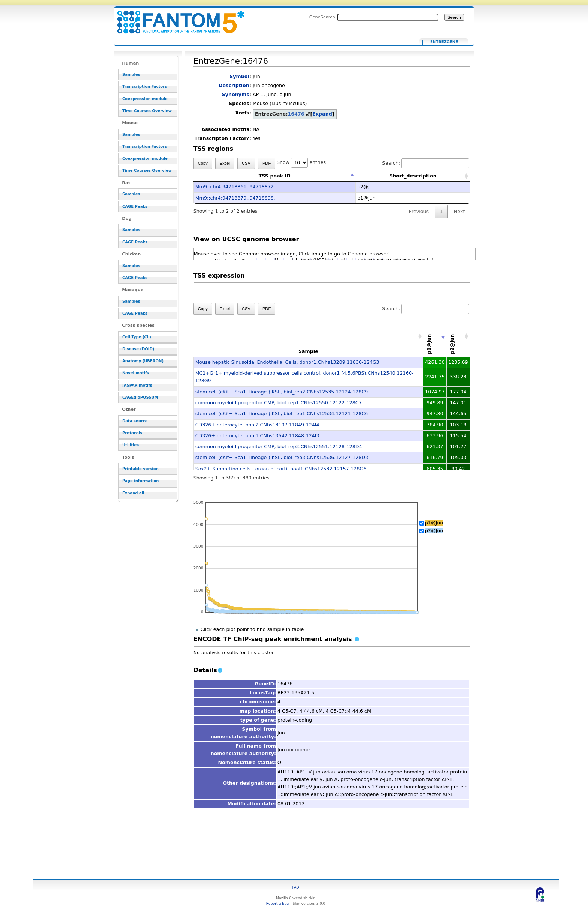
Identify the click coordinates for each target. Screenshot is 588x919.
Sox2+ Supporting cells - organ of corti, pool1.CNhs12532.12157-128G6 (281, 469)
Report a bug (277, 903)
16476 (296, 114)
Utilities (130, 445)
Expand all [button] (133, 493)
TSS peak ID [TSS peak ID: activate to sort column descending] (275, 176)
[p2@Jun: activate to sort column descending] (458, 337)
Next (459, 211)
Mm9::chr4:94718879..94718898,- (236, 198)
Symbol (239, 76)
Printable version (140, 469)
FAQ (296, 887)
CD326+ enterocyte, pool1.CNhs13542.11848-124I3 (257, 436)
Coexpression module (145, 99)
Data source (135, 421)
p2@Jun (434, 531)
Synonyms (236, 94)
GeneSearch (322, 17)
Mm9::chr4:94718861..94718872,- (236, 187)
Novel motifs (136, 373)
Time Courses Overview (147, 111)
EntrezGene (444, 42)
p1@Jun (434, 523)
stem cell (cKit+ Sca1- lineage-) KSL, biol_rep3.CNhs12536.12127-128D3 (282, 457)
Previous (419, 211)
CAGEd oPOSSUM (140, 397)
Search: (426, 163)
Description (234, 85)
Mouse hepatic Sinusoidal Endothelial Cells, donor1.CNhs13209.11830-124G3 (287, 362)
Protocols (132, 433)
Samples (131, 74)
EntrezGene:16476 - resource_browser (176, 18)
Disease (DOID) (138, 349)
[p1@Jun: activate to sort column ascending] (435, 337)
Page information (140, 481)
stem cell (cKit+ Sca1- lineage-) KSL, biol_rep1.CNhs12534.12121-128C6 (282, 414)
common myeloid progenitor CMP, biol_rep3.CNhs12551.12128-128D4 (279, 447)
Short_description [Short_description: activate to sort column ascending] (413, 176)
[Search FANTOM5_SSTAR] (388, 17)
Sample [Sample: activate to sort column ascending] (308, 351)
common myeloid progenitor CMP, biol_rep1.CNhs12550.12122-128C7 (279, 403)
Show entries (301, 162)
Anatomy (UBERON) (143, 361)
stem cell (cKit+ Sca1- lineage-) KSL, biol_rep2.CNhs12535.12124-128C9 (282, 392)
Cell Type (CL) (137, 337)
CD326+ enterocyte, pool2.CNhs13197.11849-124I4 (257, 425)
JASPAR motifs (137, 385)
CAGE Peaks (135, 206)
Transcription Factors (145, 86)
